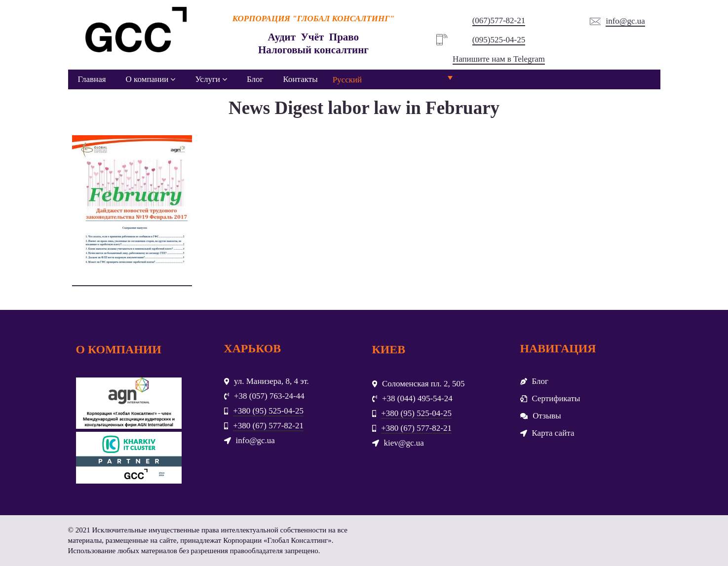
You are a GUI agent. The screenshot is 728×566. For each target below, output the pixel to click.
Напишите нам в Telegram (499, 59)
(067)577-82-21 (499, 20)
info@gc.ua (625, 21)
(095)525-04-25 (499, 40)
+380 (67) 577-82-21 (268, 426)
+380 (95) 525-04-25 (268, 411)
